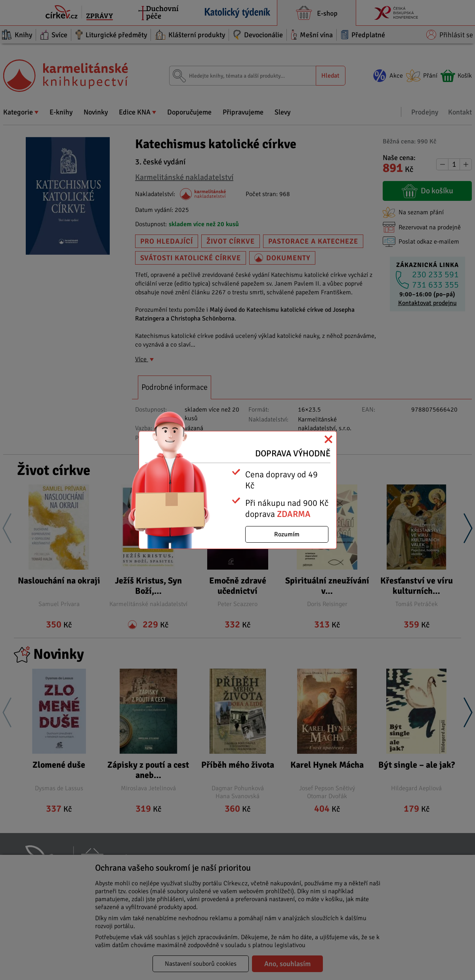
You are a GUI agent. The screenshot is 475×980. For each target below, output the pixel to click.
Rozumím (287, 534)
